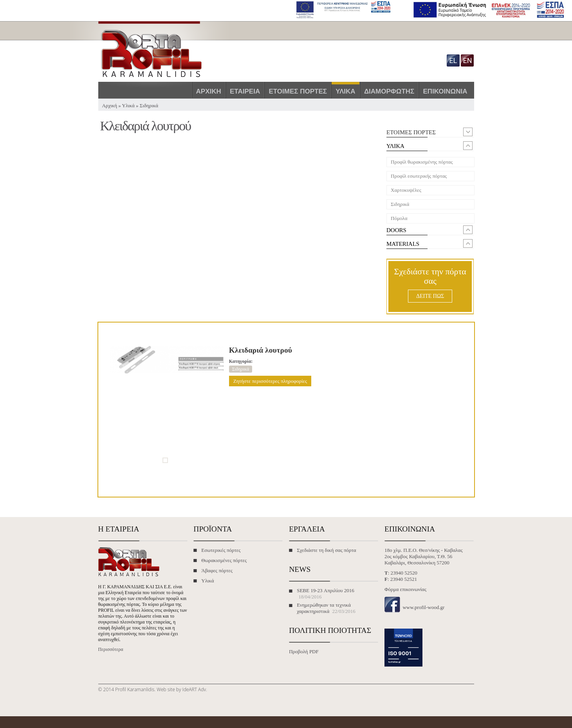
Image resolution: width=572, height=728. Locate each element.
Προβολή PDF (304, 651)
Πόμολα (399, 218)
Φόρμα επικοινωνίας (405, 589)
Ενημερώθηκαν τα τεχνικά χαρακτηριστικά (324, 608)
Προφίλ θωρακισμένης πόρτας (422, 162)
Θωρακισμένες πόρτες (224, 560)
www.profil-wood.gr (423, 607)
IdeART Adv (194, 689)
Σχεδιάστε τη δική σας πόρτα (326, 550)
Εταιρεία (245, 91)
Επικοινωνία (445, 91)
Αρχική (209, 91)
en (467, 60)
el (453, 60)
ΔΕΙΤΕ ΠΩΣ (430, 296)
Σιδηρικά (149, 105)
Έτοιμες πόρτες (298, 91)
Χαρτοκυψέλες (406, 190)
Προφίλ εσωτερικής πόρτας (419, 176)
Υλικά (345, 91)
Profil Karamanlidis (135, 689)
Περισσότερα (111, 649)
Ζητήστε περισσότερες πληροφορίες (270, 381)
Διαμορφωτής (389, 91)
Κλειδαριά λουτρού (261, 350)
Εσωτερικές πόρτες (221, 550)
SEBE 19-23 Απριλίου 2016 (326, 590)
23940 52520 (404, 573)
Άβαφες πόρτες (217, 570)
